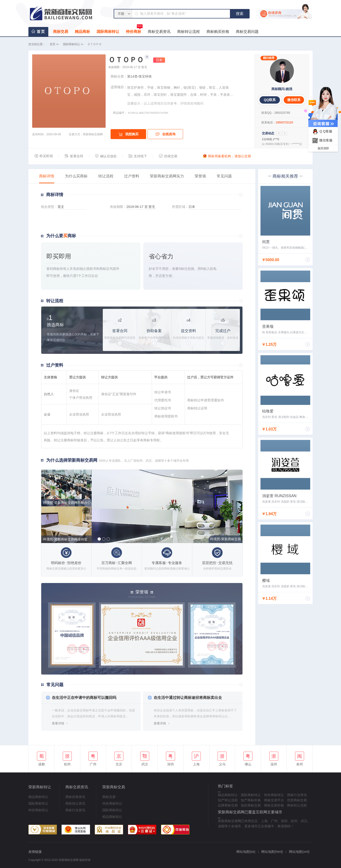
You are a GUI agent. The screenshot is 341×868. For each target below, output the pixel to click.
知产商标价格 (251, 800)
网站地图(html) (272, 852)
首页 (41, 32)
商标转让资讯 (75, 803)
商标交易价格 (274, 805)
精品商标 (82, 32)
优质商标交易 (297, 800)
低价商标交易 (251, 805)
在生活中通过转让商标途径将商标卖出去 (188, 698)
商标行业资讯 (75, 810)
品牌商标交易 (228, 805)
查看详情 (58, 723)
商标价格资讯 (75, 797)
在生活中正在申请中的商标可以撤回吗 (84, 698)
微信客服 (322, 141)
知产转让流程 (228, 800)
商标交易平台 (274, 800)
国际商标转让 (108, 32)
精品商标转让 (38, 797)
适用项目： (119, 87)
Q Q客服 (322, 132)
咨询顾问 (197, 103)
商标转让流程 (188, 32)
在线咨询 (165, 134)
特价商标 (134, 30)
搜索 (240, 14)
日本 (159, 60)
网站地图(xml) (299, 852)
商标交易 (61, 32)
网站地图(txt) (246, 852)
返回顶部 (323, 148)
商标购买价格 (218, 32)
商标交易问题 (247, 32)
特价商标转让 (38, 810)
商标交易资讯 (159, 32)
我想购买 (128, 134)
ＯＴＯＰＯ (94, 44)
